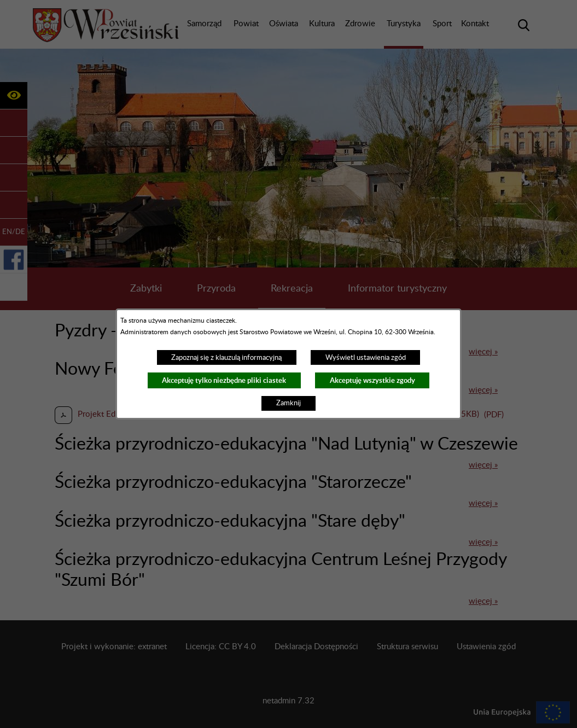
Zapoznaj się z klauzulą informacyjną (226, 358)
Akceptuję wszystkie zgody (372, 380)
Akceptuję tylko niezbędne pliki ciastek (224, 380)
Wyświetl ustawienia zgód (366, 358)
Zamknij (288, 403)
